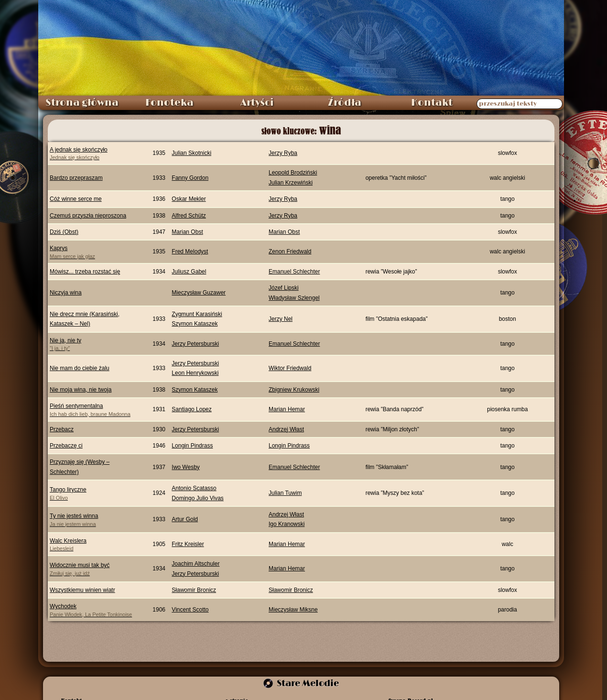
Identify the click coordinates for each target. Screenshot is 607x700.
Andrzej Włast (286, 429)
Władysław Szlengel (294, 298)
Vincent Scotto (190, 610)
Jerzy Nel (281, 319)
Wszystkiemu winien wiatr (82, 590)
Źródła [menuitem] (345, 103)
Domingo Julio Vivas (198, 498)
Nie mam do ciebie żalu (80, 368)
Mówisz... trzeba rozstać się (85, 272)
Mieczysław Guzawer (199, 293)
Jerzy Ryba (283, 153)
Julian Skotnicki (191, 153)
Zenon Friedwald (290, 252)
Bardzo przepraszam (76, 178)
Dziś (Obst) (64, 232)
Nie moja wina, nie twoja (81, 390)
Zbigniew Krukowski (294, 390)
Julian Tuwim (285, 493)
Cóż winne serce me (76, 199)
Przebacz (62, 429)
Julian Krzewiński (291, 183)
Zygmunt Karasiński (197, 314)
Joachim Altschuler (195, 564)
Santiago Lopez (191, 409)
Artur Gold (185, 519)
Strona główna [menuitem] (82, 103)
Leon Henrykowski (195, 373)
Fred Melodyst (190, 252)
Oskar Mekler (189, 199)
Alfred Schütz (189, 216)
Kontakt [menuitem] (432, 103)
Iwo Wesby (185, 467)
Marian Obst (187, 232)
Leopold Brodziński (293, 173)
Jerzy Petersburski (195, 344)
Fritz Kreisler (188, 544)
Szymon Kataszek (195, 324)
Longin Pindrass (192, 446)
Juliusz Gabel (189, 272)
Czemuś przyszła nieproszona (88, 216)
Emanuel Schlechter (294, 272)
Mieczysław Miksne (293, 610)
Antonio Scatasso (194, 488)
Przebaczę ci (66, 446)
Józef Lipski (284, 288)
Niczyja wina (66, 293)
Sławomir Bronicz (194, 590)
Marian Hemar (287, 409)
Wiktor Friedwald (290, 368)
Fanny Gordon (190, 178)
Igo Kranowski (287, 524)
